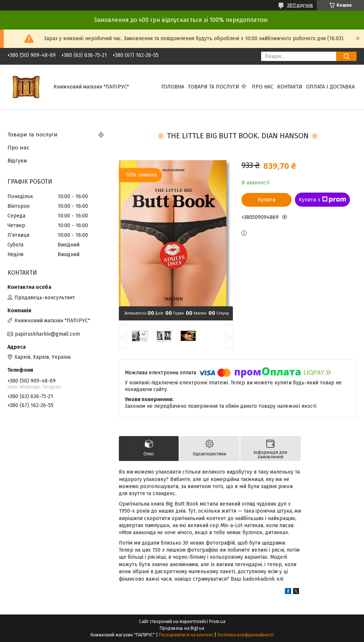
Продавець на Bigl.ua (182, 628)
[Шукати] (346, 56)
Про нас (263, 87)
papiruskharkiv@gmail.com (47, 334)
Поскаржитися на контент (186, 635)
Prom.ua (217, 622)
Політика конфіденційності (246, 635)
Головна (173, 87)
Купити (266, 200)
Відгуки (17, 161)
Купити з (322, 200)
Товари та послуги (214, 87)
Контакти (290, 87)
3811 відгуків (300, 5)
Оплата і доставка (330, 87)
